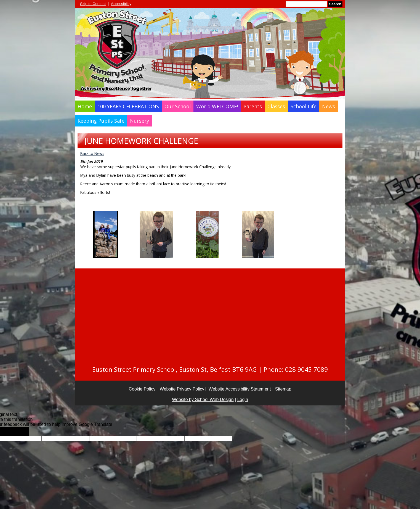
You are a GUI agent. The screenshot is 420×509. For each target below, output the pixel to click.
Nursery (139, 121)
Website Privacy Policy (182, 389)
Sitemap (283, 389)
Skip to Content (93, 4)
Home (85, 106)
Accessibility (121, 4)
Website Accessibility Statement (240, 389)
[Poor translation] (20, 431)
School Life (304, 106)
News (329, 106)
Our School (178, 106)
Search (335, 4)
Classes (276, 106)
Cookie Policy (142, 389)
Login (243, 399)
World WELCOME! (217, 106)
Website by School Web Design (203, 399)
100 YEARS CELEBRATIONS (128, 106)
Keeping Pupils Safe (101, 121)
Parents (253, 106)
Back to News (92, 153)
